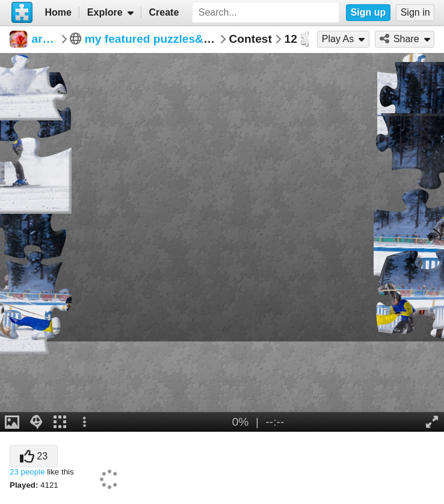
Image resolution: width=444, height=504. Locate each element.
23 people (27, 472)
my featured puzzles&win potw (169, 39)
